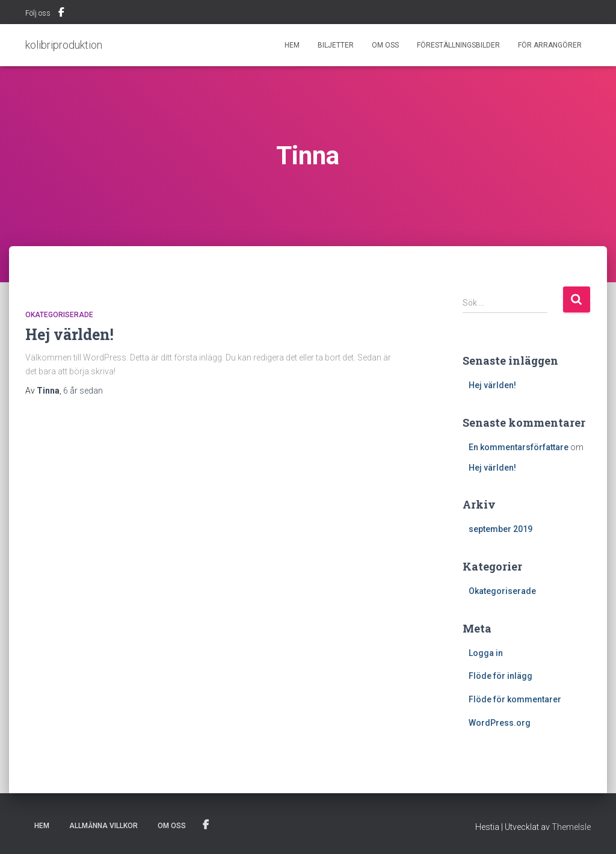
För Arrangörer (550, 45)
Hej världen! (69, 334)
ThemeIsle (571, 827)
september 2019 (500, 529)
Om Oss (385, 45)
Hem (292, 45)
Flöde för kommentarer (515, 699)
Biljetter (336, 45)
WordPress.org (500, 723)
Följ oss (38, 13)
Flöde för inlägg (500, 676)
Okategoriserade (59, 315)
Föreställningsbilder (458, 45)
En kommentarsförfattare (519, 447)
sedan (83, 391)
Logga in (486, 653)
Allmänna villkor (103, 826)
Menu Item (61, 14)
